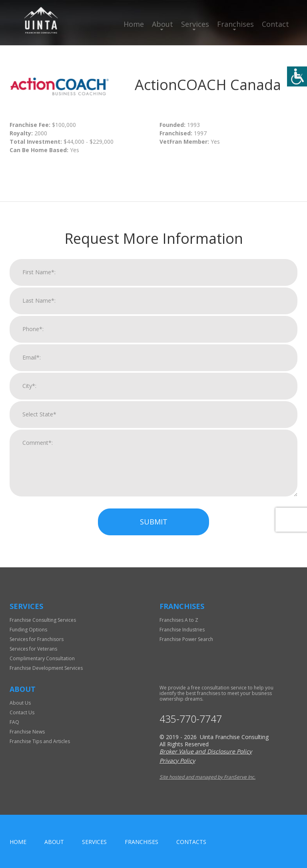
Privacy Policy (177, 761)
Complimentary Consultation (42, 658)
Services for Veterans (33, 649)
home (18, 842)
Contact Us (22, 712)
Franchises (235, 24)
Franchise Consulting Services (43, 620)
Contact (275, 24)
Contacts (191, 842)
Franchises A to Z (179, 620)
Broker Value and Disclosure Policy (206, 751)
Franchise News (27, 732)
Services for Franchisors (37, 639)
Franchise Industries (182, 630)
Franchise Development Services (46, 668)
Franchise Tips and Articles (40, 741)
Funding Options (28, 630)
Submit (154, 527)
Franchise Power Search (186, 639)
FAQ (14, 722)
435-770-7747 (191, 719)
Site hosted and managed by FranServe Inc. (207, 777)
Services (195, 24)
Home (134, 24)
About (162, 24)
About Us (20, 703)
